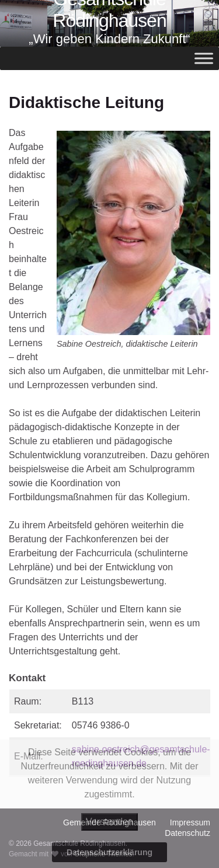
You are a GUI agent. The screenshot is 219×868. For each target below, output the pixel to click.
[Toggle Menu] (204, 59)
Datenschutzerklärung (109, 852)
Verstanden (109, 822)
